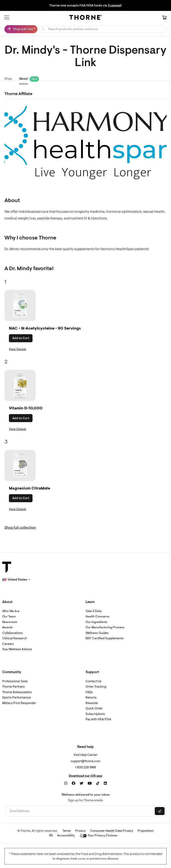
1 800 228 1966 (86, 767)
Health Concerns (97, 616)
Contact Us (94, 681)
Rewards (92, 703)
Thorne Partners (13, 687)
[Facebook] (73, 783)
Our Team (9, 616)
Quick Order (94, 708)
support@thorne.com (85, 761)
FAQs (89, 692)
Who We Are (11, 611)
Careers (8, 644)
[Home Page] (85, 18)
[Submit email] (160, 811)
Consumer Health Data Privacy (112, 831)
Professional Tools (15, 681)
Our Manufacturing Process (105, 627)
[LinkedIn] (105, 783)
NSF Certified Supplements (105, 638)
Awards (7, 627)
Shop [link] (8, 79)
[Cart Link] (164, 18)
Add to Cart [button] (21, 338)
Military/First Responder (19, 703)
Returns (91, 697)
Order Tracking (96, 687)
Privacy (80, 831)
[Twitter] (81, 783)
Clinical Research (15, 638)
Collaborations (12, 633)
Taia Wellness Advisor (17, 649)
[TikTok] (98, 783)
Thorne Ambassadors (17, 692)
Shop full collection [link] (20, 528)
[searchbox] (103, 29)
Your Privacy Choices (99, 835)
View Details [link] (18, 349)
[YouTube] (90, 783)
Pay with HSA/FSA (98, 719)
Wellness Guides (97, 633)
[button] (7, 18)
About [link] (23, 79)
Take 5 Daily (94, 611)
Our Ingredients (96, 622)
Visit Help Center (85, 755)
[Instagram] (66, 783)
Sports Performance (16, 697)
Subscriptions (95, 714)
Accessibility (66, 835)
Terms (67, 831)
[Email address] (80, 811)
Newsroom (10, 622)
